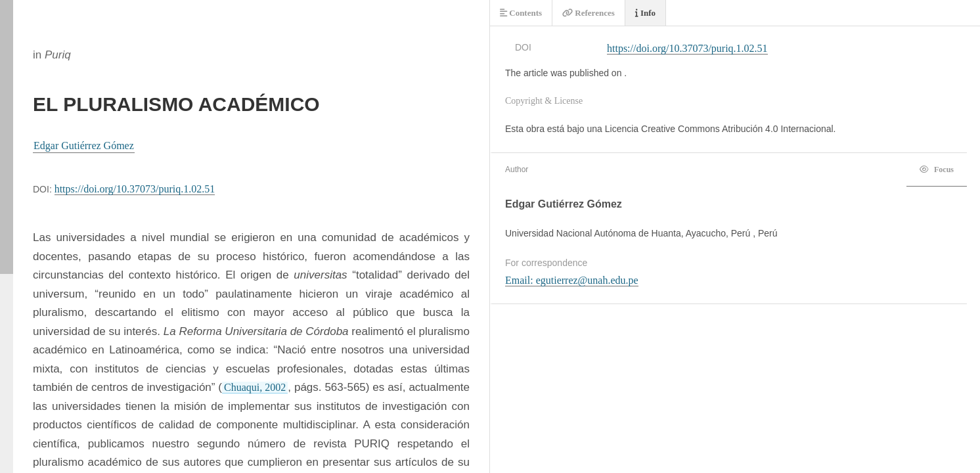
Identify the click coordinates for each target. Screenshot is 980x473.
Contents (521, 13)
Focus (937, 169)
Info (645, 13)
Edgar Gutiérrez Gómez (84, 146)
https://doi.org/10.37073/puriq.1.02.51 (135, 189)
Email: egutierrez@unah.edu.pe (572, 280)
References (589, 13)
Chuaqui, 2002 (255, 387)
